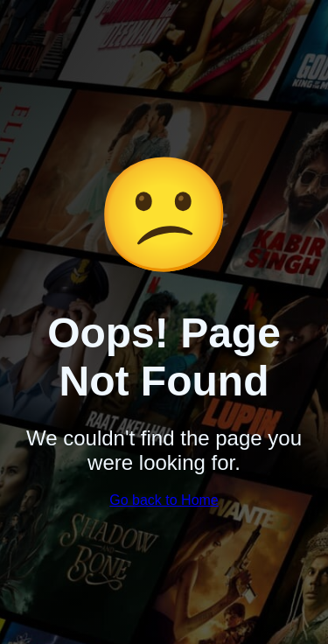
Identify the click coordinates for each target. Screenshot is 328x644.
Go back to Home (164, 500)
